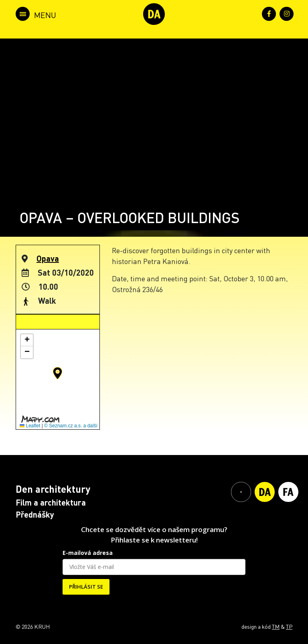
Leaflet (30, 426)
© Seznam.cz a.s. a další (71, 426)
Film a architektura (51, 502)
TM (276, 626)
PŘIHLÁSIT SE (86, 587)
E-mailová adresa (88, 553)
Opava (48, 258)
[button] (58, 373)
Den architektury (53, 489)
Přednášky (35, 514)
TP (289, 626)
